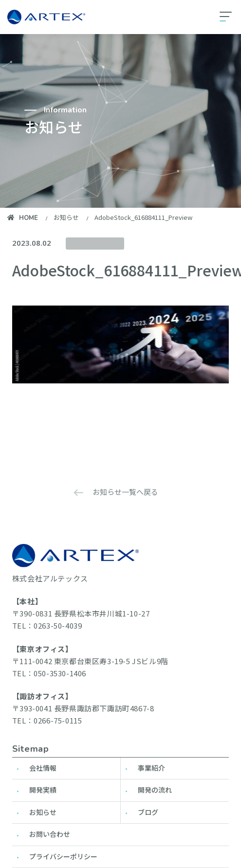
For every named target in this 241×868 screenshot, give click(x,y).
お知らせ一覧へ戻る (125, 492)
